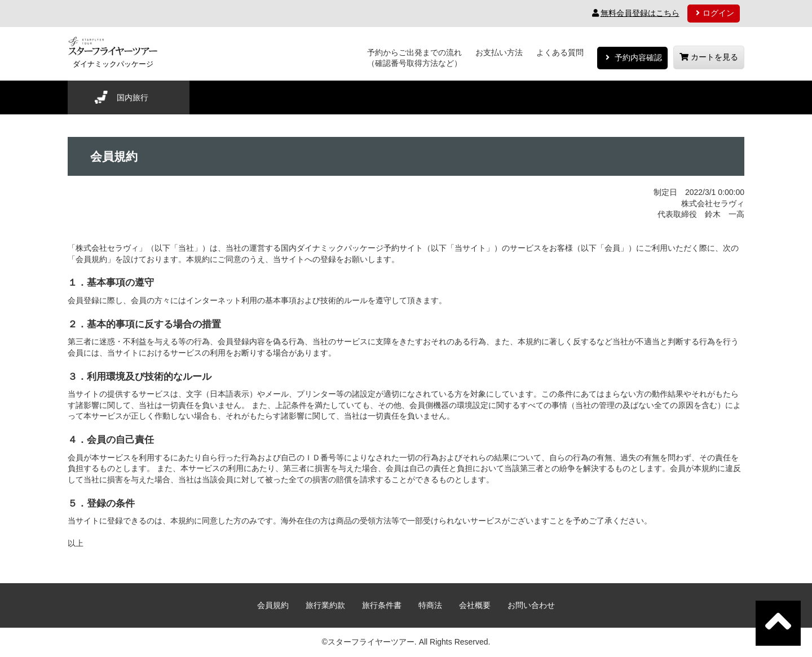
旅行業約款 (325, 605)
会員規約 (273, 605)
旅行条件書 (382, 605)
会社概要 (475, 605)
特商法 (430, 605)
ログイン (714, 13)
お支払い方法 (499, 52)
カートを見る (709, 57)
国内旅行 (133, 97)
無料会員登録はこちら (635, 13)
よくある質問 (560, 52)
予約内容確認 (632, 57)
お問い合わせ (531, 605)
